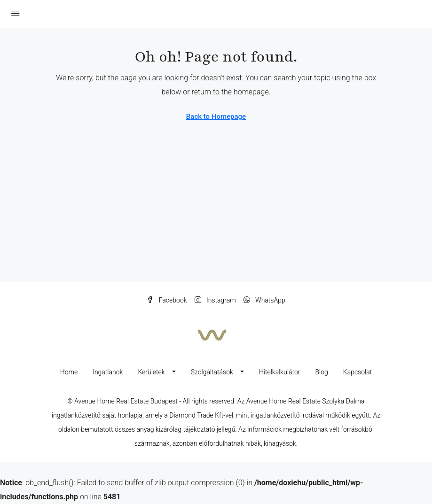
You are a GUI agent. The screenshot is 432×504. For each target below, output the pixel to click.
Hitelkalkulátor (280, 372)
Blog (321, 372)
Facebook (167, 300)
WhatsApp (264, 300)
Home (69, 372)
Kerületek (151, 372)
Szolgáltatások (212, 372)
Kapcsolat (357, 372)
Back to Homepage (216, 116)
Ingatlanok (108, 372)
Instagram (215, 300)
